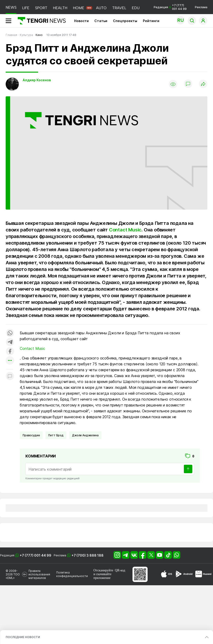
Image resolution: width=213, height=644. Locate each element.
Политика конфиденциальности (72, 574)
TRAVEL (119, 8)
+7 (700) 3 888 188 (88, 555)
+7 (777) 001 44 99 (36, 555)
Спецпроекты (125, 21)
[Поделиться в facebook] (10, 352)
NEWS (11, 7)
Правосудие (31, 435)
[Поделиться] (203, 84)
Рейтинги (151, 21)
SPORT (41, 8)
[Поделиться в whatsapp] (10, 333)
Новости (81, 21)
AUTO (101, 8)
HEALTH (60, 8)
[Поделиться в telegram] (10, 342)
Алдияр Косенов (37, 80)
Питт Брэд (56, 435)
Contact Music (125, 230)
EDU (136, 8)
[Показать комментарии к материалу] (10, 376)
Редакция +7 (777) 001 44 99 (170, 7)
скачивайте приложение (102, 576)
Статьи (101, 21)
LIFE (26, 8)
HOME (79, 8)
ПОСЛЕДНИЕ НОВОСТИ (23, 637)
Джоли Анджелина (85, 435)
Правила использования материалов (39, 574)
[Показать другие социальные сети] (10, 361)
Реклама (201, 7)
